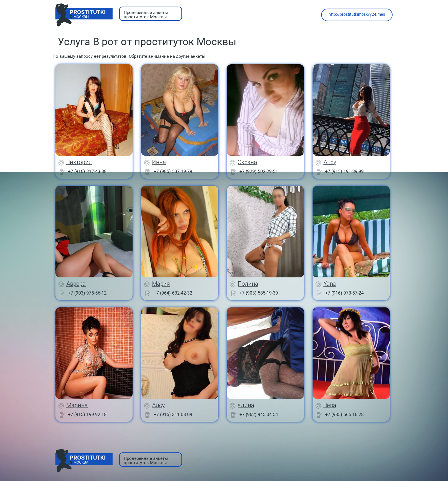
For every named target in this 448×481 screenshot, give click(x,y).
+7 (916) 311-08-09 (173, 415)
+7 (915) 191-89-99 (344, 171)
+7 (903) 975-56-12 (87, 293)
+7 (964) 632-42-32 (173, 293)
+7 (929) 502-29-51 (259, 171)
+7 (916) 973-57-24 (344, 293)
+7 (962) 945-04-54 (259, 415)
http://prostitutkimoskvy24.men (357, 14)
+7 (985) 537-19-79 (173, 171)
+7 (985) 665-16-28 (344, 415)
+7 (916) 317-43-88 (87, 171)
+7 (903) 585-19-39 (259, 293)
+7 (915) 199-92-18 (87, 415)
